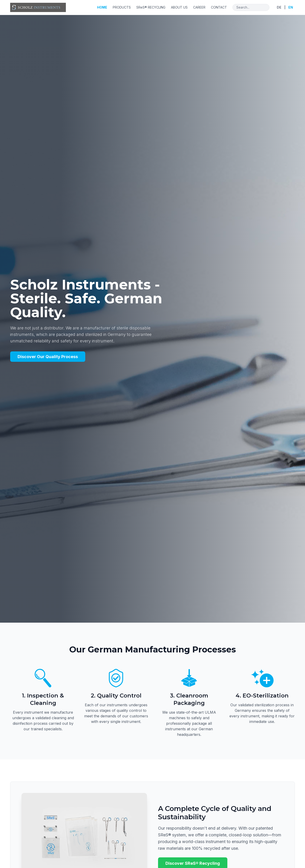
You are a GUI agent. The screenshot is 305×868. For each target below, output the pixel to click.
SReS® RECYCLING (151, 7)
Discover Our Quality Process (48, 357)
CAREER (199, 7)
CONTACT (219, 7)
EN (291, 7)
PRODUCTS (122, 7)
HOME (102, 7)
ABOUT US (179, 7)
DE (279, 7)
